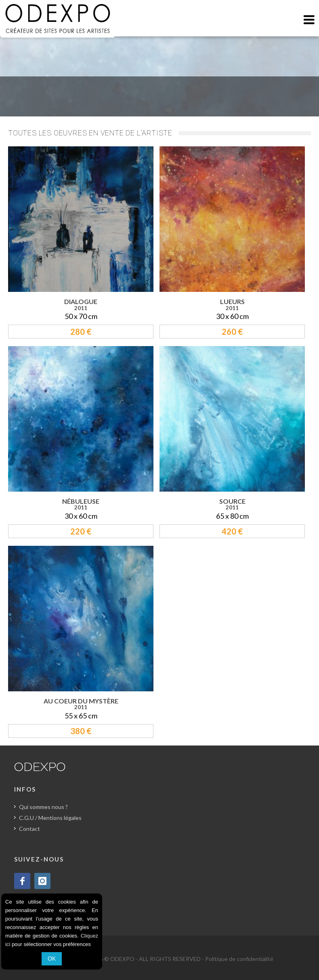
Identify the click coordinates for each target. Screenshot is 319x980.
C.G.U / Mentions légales (50, 818)
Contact (29, 829)
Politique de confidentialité (239, 959)
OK (52, 959)
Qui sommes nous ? (43, 807)
